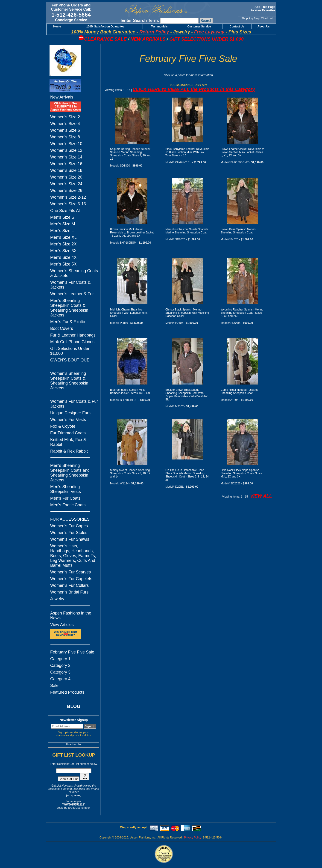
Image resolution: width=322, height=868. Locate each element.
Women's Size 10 (66, 144)
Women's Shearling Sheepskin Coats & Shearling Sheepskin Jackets (69, 381)
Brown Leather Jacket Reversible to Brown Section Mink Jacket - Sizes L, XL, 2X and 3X (242, 152)
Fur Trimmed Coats (68, 433)
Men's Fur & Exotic (67, 322)
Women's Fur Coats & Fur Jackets (74, 404)
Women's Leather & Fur (72, 294)
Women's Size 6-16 (68, 204)
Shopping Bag (250, 18)
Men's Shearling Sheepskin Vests (66, 489)
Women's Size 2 (65, 117)
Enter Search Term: (140, 21)
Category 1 (60, 659)
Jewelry (57, 599)
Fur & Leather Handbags (73, 335)
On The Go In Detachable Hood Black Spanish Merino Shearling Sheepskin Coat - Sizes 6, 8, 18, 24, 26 (187, 475)
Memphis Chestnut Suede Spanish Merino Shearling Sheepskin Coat (187, 231)
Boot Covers (62, 328)
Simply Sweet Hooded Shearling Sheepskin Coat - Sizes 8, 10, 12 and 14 (130, 473)
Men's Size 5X (63, 264)
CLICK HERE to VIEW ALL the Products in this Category (194, 89)
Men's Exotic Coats (68, 505)
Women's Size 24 (66, 184)
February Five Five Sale (72, 652)
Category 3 (60, 672)
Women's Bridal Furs (69, 592)
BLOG (74, 706)
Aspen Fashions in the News (71, 616)
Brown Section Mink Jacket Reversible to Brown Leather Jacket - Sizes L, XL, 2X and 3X (132, 233)
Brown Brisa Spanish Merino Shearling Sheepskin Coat (238, 231)
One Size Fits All (65, 211)
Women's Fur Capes (69, 526)
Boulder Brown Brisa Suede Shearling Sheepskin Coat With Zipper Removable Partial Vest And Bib (187, 395)
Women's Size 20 (66, 177)
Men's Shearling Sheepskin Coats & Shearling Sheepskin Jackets (69, 308)
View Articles (62, 625)
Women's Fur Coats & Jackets (70, 285)
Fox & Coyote (63, 426)
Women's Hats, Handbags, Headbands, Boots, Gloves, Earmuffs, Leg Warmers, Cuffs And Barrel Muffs (73, 556)
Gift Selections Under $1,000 (70, 351)
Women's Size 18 (66, 170)
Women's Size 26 (66, 191)
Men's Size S (62, 217)
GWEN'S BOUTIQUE (70, 360)
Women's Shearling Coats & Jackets (74, 273)
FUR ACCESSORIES (70, 519)
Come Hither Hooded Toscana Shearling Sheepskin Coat (239, 391)
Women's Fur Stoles (69, 533)
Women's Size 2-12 (68, 197)
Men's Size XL (63, 237)
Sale (54, 686)
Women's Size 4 (65, 124)
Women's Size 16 (66, 164)
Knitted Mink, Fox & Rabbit (68, 442)
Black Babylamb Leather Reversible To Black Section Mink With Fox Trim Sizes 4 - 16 (187, 152)
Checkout (267, 18)
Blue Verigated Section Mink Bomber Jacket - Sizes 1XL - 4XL (130, 391)
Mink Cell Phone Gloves (72, 342)
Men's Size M (63, 224)
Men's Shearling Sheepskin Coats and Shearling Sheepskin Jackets (70, 473)
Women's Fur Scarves (70, 572)
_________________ (70, 367)
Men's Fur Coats (65, 498)
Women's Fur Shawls (70, 539)
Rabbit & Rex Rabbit (69, 451)
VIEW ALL (261, 496)
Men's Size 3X (63, 251)
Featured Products (67, 692)
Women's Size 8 (65, 137)
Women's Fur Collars (69, 585)
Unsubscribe (74, 744)
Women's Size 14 (66, 157)
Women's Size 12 (66, 150)
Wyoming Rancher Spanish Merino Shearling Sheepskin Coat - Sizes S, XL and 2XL (242, 313)
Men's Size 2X (63, 244)
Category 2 (60, 665)
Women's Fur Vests (68, 420)
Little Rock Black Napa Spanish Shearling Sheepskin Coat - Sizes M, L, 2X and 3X (241, 473)
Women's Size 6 (65, 130)
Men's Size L (62, 231)
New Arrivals (62, 97)
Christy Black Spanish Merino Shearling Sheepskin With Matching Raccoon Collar (187, 313)
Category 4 (60, 679)
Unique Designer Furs (70, 413)
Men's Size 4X (63, 257)
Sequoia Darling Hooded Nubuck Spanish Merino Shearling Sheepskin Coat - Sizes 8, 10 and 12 (131, 154)
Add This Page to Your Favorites (264, 9)
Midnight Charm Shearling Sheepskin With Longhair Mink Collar (129, 313)
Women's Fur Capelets (71, 579)
